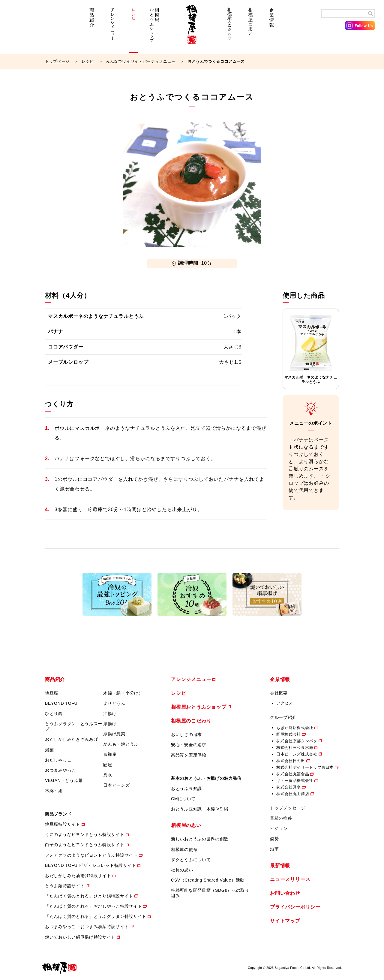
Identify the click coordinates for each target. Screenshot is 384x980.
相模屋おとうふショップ (154, 29)
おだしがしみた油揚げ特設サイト (78, 876)
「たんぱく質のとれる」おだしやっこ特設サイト (93, 906)
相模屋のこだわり (229, 29)
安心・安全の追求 (189, 745)
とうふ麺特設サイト (65, 886)
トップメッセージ (288, 808)
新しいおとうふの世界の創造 (200, 839)
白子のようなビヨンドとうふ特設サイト (85, 845)
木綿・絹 (54, 791)
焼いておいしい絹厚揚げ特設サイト (80, 937)
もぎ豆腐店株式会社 (295, 728)
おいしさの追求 (186, 734)
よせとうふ (114, 703)
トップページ (57, 61)
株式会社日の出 (291, 761)
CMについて (183, 799)
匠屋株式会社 (289, 734)
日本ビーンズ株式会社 (297, 754)
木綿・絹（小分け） (123, 693)
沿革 (274, 849)
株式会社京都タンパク (297, 741)
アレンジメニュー (112, 29)
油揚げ (110, 713)
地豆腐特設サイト (63, 824)
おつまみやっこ (60, 770)
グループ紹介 (283, 717)
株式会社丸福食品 (293, 774)
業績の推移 (281, 818)
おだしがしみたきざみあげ (71, 739)
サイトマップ (285, 921)
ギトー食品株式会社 (295, 781)
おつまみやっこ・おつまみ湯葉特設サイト (87, 927)
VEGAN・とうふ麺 (64, 780)
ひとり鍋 (54, 713)
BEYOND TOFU (61, 703)
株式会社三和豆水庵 (295, 748)
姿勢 (274, 839)
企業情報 (271, 29)
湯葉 (49, 750)
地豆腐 (52, 693)
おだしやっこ (58, 760)
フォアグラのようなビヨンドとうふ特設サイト (91, 855)
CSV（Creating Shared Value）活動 (208, 880)
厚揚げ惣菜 (114, 734)
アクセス (285, 703)
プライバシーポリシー (295, 907)
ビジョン (279, 828)
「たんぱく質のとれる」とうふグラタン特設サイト (96, 916)
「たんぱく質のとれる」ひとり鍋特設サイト (89, 896)
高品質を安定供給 (189, 755)
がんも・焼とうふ (121, 744)
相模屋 (192, 29)
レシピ (133, 29)
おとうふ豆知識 (186, 789)
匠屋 (108, 765)
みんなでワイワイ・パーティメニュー (141, 61)
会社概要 (279, 693)
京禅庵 (110, 754)
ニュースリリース (290, 879)
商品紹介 (91, 29)
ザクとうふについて (191, 860)
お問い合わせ (285, 893)
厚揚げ (110, 724)
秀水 (108, 775)
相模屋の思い (250, 29)
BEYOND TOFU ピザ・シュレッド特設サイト (91, 865)
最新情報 (280, 865)
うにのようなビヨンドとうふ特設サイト (85, 834)
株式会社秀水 (289, 787)
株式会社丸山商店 (293, 794)
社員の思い (182, 870)
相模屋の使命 (184, 849)
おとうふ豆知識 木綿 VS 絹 (200, 809)
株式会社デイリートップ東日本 (305, 767)
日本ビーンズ (116, 785)
